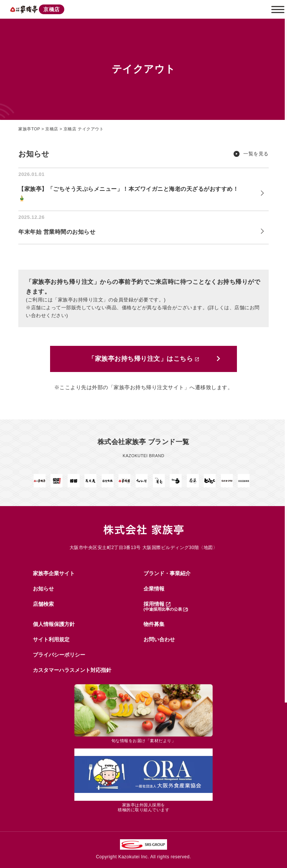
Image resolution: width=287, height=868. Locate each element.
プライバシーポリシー (59, 655)
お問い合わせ (159, 639)
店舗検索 (43, 604)
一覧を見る (256, 154)
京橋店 (52, 129)
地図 (208, 548)
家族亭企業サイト (54, 573)
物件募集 (154, 624)
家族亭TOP (29, 129)
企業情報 (154, 589)
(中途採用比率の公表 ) (166, 609)
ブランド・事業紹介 (167, 573)
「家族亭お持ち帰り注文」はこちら (143, 359)
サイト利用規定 (51, 639)
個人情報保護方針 (54, 624)
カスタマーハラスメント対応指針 (72, 670)
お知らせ (43, 589)
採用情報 (157, 604)
